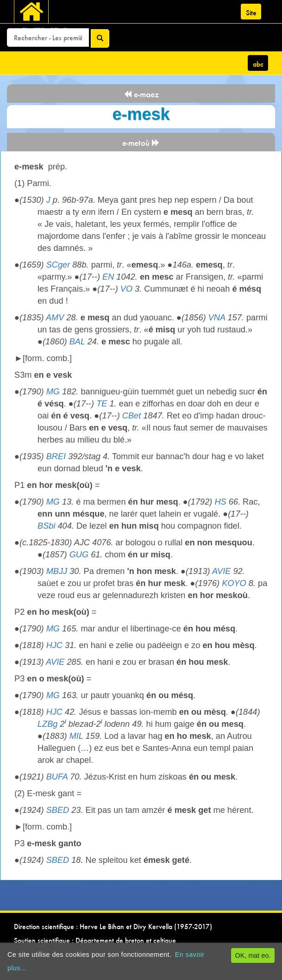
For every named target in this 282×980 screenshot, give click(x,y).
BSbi (46, 526)
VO (126, 289)
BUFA (57, 777)
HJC (54, 645)
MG (53, 392)
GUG (79, 555)
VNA (217, 318)
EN (108, 277)
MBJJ (57, 571)
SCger (58, 265)
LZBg (47, 724)
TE (102, 404)
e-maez (141, 94)
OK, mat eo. (253, 955)
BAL (77, 342)
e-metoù (141, 143)
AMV (55, 318)
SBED (58, 810)
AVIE (221, 571)
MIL (76, 736)
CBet (132, 416)
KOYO (234, 583)
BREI (56, 456)
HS (220, 502)
